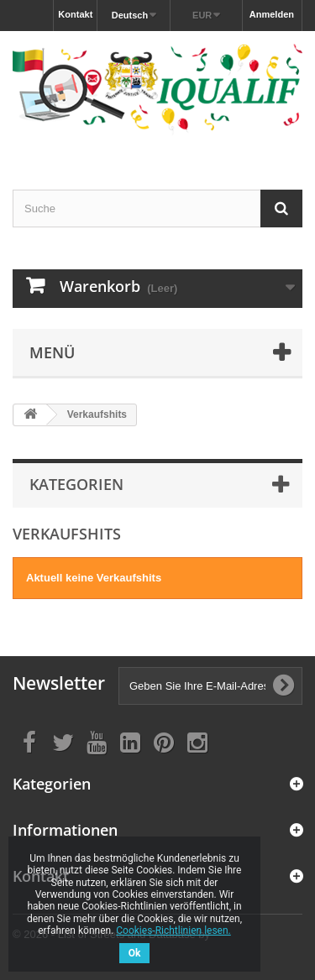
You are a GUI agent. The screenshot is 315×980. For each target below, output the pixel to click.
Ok (135, 953)
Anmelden (272, 14)
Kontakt (75, 14)
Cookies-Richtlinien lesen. (173, 930)
